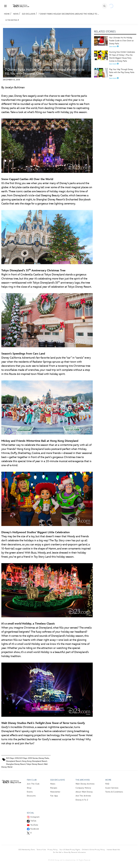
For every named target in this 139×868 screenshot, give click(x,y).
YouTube (34, 825)
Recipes (54, 788)
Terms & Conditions (114, 792)
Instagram (35, 817)
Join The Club (33, 784)
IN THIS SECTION (11, 20)
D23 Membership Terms (27, 850)
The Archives (83, 780)
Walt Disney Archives (85, 784)
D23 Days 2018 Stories (29, 758)
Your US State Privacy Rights (70, 850)
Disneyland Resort (14, 761)
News (16, 14)
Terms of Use (41, 850)
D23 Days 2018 (12, 758)
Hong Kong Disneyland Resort (34, 761)
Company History (83, 788)
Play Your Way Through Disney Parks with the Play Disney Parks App (122, 72)
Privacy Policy (53, 850)
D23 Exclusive (29, 14)
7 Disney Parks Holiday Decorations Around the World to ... (69, 14)
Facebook (35, 829)
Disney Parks (44, 758)
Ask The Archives (83, 796)
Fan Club (32, 780)
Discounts (31, 796)
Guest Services (112, 788)
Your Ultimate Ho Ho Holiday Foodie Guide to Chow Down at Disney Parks (121, 41)
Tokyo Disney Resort (35, 764)
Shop (29, 788)
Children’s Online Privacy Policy (93, 850)
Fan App (54, 796)
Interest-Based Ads (113, 850)
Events (30, 792)
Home (7, 14)
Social (30, 813)
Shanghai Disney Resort (16, 764)
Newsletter (55, 792)
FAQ (107, 784)
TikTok (33, 821)
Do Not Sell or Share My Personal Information (69, 852)
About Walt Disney (84, 792)
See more (114, 47)
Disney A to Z (82, 800)
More (108, 780)
